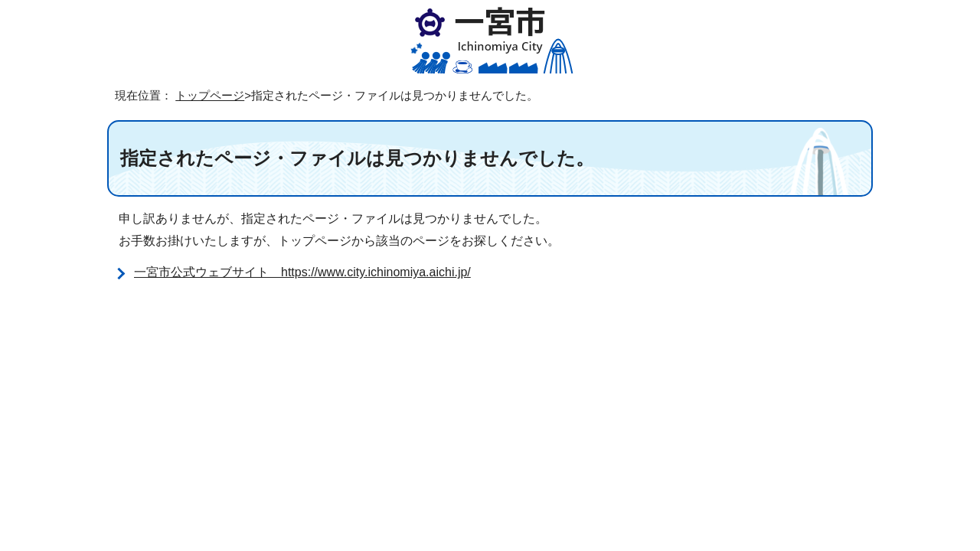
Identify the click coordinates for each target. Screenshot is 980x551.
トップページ (210, 95)
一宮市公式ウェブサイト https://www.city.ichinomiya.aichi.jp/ (302, 272)
